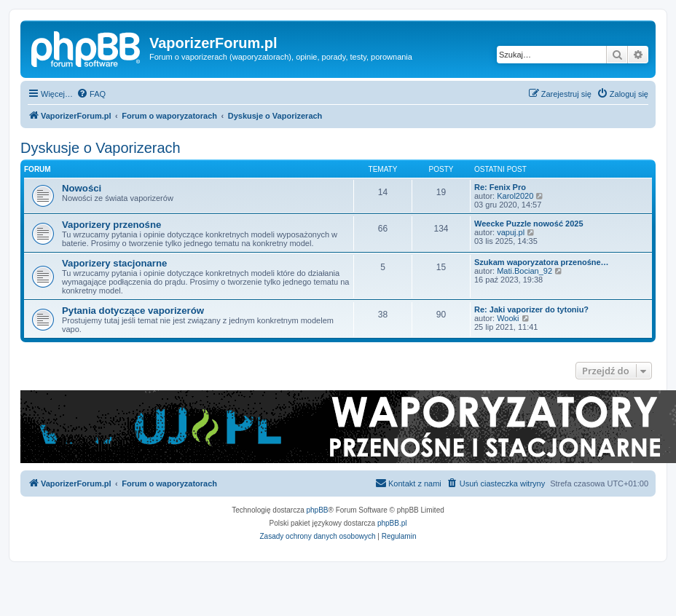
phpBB (318, 510)
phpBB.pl (392, 523)
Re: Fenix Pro (500, 187)
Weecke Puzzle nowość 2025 (529, 224)
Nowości (82, 188)
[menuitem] (91, 94)
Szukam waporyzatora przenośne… (542, 262)
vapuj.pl (511, 232)
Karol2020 (515, 196)
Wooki (508, 318)
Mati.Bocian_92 (524, 271)
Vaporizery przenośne (111, 225)
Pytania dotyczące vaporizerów (133, 311)
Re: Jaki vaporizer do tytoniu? (531, 309)
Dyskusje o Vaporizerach (101, 148)
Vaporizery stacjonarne (114, 263)
